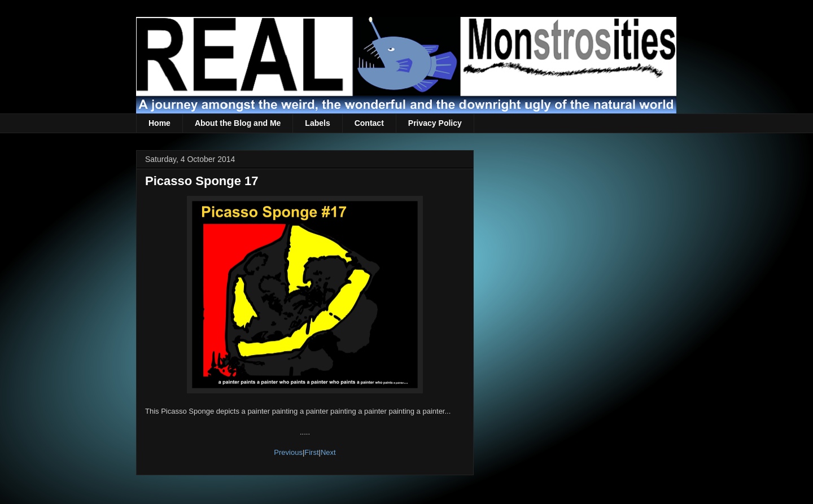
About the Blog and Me (238, 123)
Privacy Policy (435, 123)
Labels (317, 123)
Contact (369, 123)
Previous (288, 452)
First (311, 452)
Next (328, 452)
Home (159, 123)
